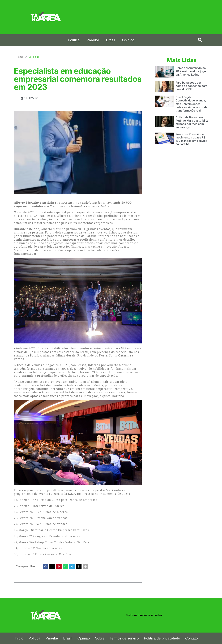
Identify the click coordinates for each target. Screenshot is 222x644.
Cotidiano (34, 57)
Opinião (128, 40)
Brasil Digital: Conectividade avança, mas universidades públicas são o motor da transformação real (191, 104)
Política (74, 40)
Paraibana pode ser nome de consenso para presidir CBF (191, 86)
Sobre (100, 638)
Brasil (111, 40)
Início (19, 638)
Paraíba (93, 40)
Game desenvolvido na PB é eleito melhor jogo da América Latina (191, 71)
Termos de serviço (124, 638)
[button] (200, 40)
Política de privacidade (162, 638)
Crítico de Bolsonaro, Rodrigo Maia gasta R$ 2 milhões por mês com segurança (192, 122)
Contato (191, 638)
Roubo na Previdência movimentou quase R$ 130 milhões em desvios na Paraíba (191, 139)
